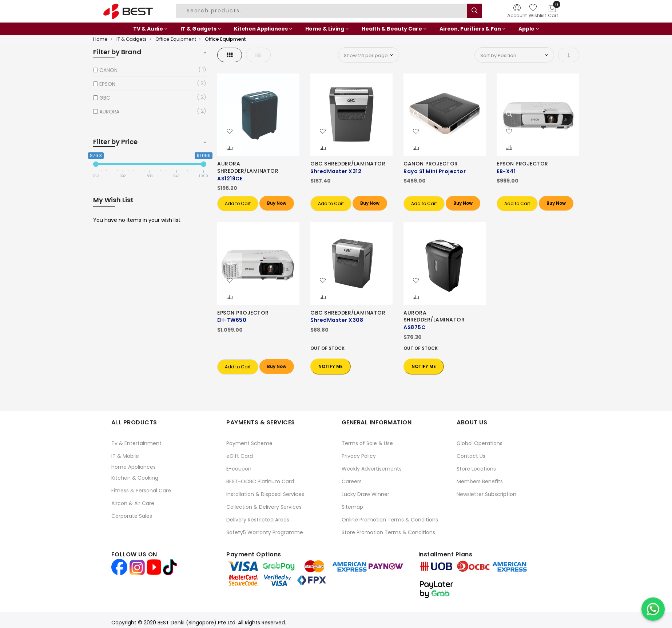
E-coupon (239, 469)
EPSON (107, 84)
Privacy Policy (359, 456)
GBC (105, 98)
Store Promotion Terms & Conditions (388, 532)
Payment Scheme (249, 443)
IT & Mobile (125, 456)
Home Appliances (134, 467)
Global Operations (480, 443)
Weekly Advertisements (372, 469)
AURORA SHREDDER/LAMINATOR (248, 167)
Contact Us (471, 456)
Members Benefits (480, 481)
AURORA (109, 112)
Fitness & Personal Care (141, 491)
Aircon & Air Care (133, 503)
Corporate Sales (132, 516)
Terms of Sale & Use (367, 443)
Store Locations (476, 469)
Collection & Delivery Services (264, 507)
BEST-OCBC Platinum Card (260, 481)
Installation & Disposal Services (265, 494)
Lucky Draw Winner (365, 494)
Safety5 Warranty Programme (265, 532)
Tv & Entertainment (136, 443)
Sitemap (352, 507)
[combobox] (322, 11)
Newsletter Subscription (486, 494)
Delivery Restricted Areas (258, 520)
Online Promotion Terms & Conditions (390, 520)
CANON (108, 70)
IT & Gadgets (132, 39)
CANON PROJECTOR (431, 164)
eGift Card (240, 456)
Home (100, 39)
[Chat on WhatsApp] (653, 609)
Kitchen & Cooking (135, 478)
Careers (352, 481)
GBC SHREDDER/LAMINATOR (348, 164)
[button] (230, 132)
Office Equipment (176, 39)
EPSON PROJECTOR (522, 164)
